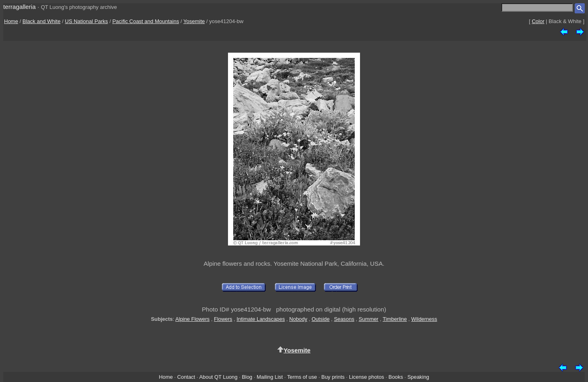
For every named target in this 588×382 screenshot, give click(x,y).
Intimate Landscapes (261, 319)
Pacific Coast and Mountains (146, 21)
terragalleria (19, 7)
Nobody (298, 319)
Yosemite (194, 21)
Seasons (344, 319)
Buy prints (333, 377)
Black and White (42, 21)
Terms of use (302, 377)
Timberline (395, 319)
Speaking (418, 377)
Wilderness (424, 319)
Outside (320, 319)
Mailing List (270, 377)
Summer (369, 319)
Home (11, 21)
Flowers (223, 319)
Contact (186, 377)
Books (396, 377)
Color (538, 21)
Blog (247, 377)
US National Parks (86, 21)
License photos (367, 377)
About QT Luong (218, 377)
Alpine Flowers (193, 319)
